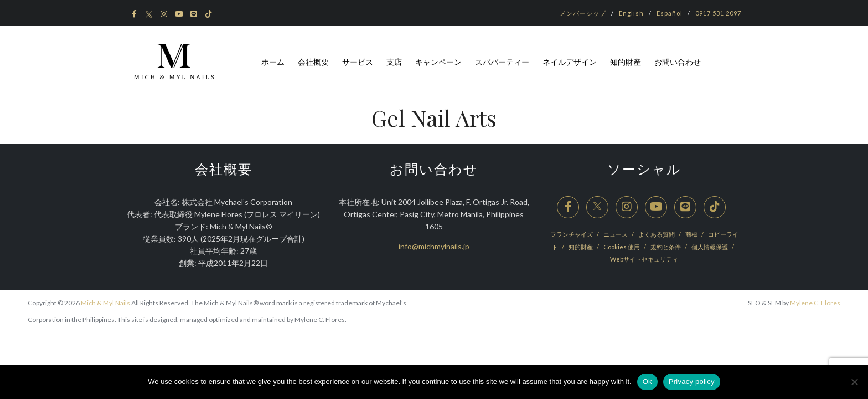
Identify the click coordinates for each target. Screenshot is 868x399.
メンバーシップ (583, 13)
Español (670, 13)
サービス (358, 62)
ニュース (616, 234)
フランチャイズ (572, 234)
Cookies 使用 (622, 247)
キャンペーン (438, 62)
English (631, 13)
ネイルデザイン (570, 62)
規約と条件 (666, 247)
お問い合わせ (678, 62)
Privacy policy (692, 382)
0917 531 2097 (718, 13)
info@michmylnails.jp (434, 246)
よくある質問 (657, 234)
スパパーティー (502, 62)
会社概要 (313, 62)
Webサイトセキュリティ (644, 259)
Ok (647, 382)
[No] (854, 382)
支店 (394, 62)
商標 (692, 234)
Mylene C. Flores (815, 303)
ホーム (273, 62)
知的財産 (626, 62)
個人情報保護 (710, 247)
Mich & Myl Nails (105, 303)
